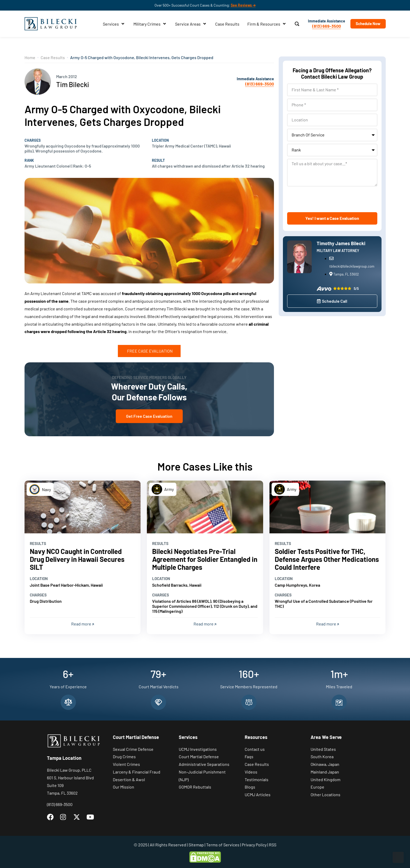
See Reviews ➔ (243, 5)
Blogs (250, 787)
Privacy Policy (254, 845)
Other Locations (325, 795)
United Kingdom (325, 779)
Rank (29, 160)
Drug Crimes (124, 756)
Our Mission (124, 787)
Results (38, 543)
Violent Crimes (126, 764)
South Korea (322, 756)
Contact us (255, 749)
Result (158, 160)
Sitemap (196, 845)
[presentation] (327, 199)
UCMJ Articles (258, 795)
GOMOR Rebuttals (195, 787)
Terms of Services (223, 845)
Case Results (53, 57)
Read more (83, 624)
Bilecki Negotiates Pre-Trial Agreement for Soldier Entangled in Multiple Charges (205, 559)
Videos (251, 772)
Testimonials (257, 779)
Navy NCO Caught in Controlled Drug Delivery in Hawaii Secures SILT (77, 559)
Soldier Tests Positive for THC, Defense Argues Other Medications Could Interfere (327, 559)
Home (30, 57)
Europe (317, 787)
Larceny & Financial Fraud (137, 772)
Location (160, 140)
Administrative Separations (204, 764)
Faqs (249, 756)
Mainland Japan (325, 772)
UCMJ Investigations (198, 749)
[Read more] (83, 507)
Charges (33, 140)
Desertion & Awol (129, 779)
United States (323, 749)
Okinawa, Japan (325, 764)
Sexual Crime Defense (133, 749)
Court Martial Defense (199, 756)
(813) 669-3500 (327, 26)
